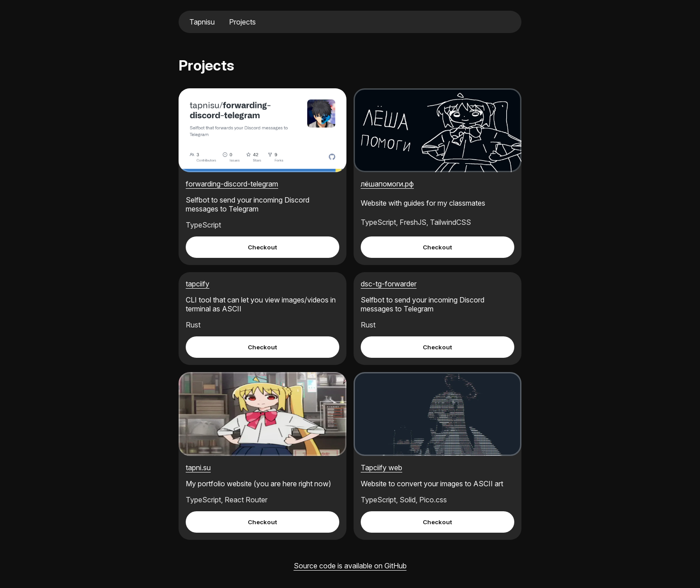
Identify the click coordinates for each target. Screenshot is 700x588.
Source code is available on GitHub (350, 566)
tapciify (198, 284)
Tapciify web (381, 468)
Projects (242, 22)
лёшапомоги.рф (387, 184)
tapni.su (198, 468)
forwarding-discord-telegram (232, 184)
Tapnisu (202, 22)
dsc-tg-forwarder (389, 284)
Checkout (262, 247)
